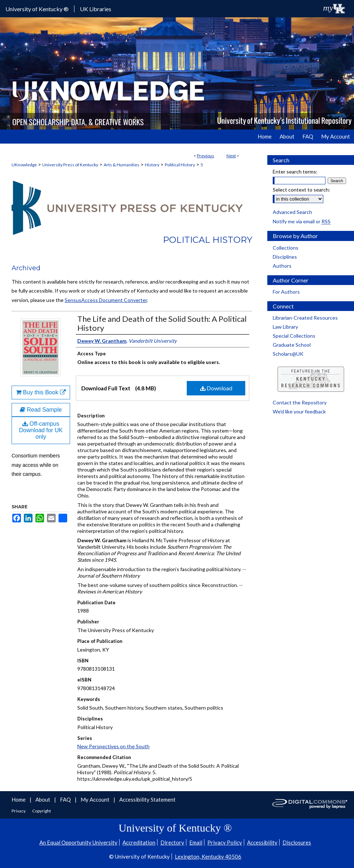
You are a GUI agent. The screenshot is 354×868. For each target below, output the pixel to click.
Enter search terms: (295, 172)
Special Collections (294, 336)
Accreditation (139, 842)
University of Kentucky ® (37, 9)
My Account (96, 799)
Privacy (19, 811)
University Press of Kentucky (70, 165)
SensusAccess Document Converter (106, 300)
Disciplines (285, 257)
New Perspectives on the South (113, 746)
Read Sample (41, 410)
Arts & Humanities (122, 165)
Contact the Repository (300, 402)
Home (19, 799)
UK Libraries (96, 9)
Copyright (42, 811)
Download (216, 388)
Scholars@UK (288, 354)
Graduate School (292, 345)
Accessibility (262, 842)
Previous (206, 156)
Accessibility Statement (147, 799)
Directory (172, 842)
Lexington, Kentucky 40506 (208, 856)
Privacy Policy (225, 842)
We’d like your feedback (299, 411)
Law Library (285, 327)
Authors (282, 266)
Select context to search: (301, 190)
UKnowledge (24, 165)
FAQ (66, 799)
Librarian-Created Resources (305, 318)
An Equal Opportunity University (78, 842)
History (152, 165)
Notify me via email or (302, 221)
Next (231, 156)
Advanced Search (292, 212)
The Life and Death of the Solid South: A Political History (162, 323)
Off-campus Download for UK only (41, 430)
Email (196, 842)
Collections (286, 248)
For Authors (286, 292)
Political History (180, 165)
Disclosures (297, 842)
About (43, 799)
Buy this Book (41, 392)
